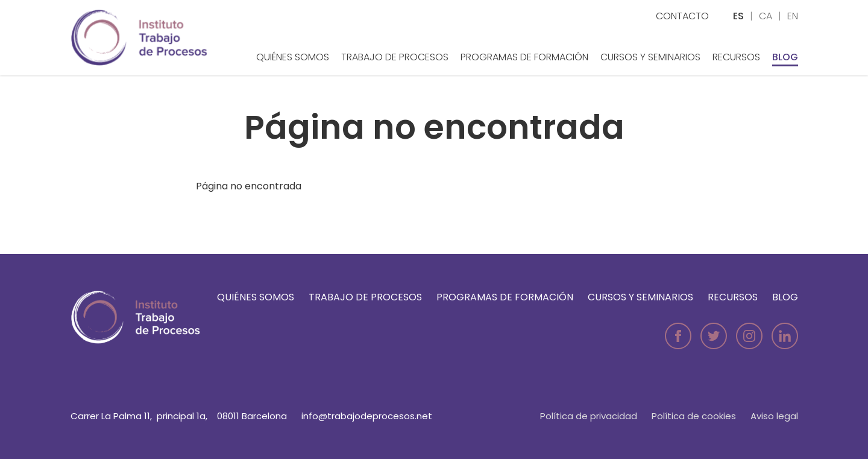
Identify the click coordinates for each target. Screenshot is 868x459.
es (738, 16)
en (793, 16)
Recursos (736, 57)
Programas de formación (524, 57)
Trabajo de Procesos (395, 57)
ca (766, 16)
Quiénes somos (293, 57)
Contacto (682, 16)
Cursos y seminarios (650, 57)
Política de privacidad (589, 416)
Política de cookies (694, 416)
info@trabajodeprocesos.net (367, 416)
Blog (785, 57)
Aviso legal (774, 416)
